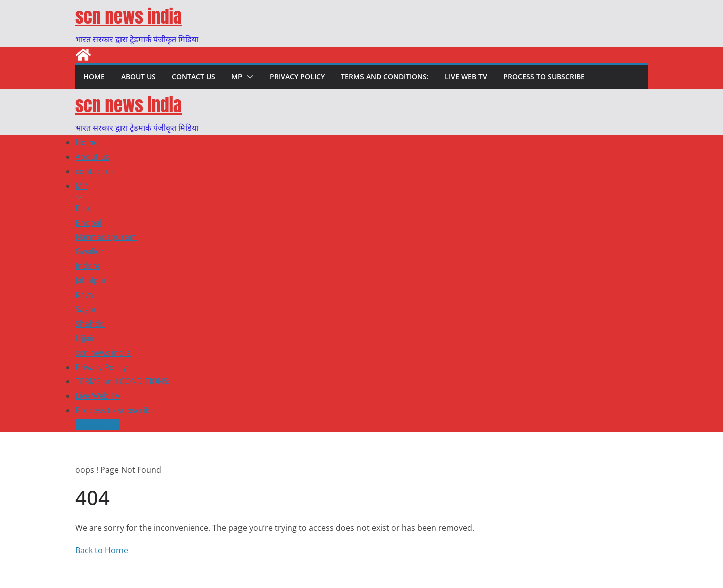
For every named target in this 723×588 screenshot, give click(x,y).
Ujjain (86, 338)
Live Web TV (466, 77)
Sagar (86, 309)
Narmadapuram (106, 237)
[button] (248, 77)
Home (94, 77)
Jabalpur (91, 280)
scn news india (129, 16)
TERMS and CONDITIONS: (385, 77)
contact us (194, 77)
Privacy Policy (297, 77)
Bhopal (89, 223)
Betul (85, 208)
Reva (84, 295)
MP (237, 77)
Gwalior (90, 251)
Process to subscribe (544, 77)
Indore (88, 266)
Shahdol (91, 324)
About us (138, 77)
